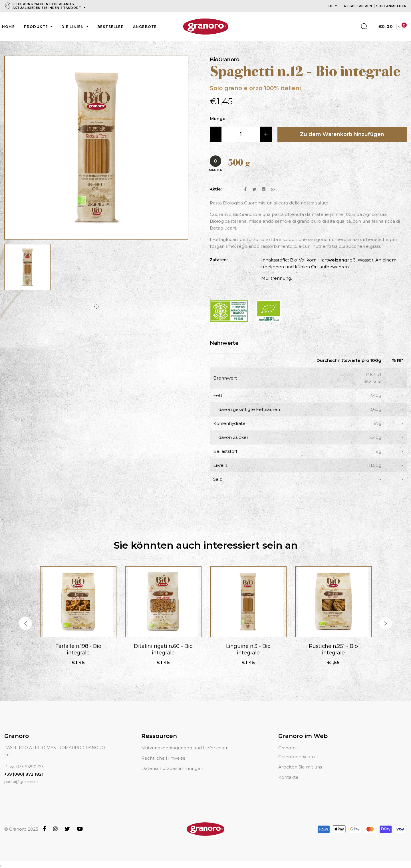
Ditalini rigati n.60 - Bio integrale (163, 649)
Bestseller (111, 27)
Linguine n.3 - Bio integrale (248, 649)
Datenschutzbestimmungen (172, 768)
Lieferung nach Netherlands (48, 6)
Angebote (145, 27)
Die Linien (73, 27)
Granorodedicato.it (298, 757)
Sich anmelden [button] (391, 6)
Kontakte (288, 777)
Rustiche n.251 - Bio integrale (333, 649)
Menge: (218, 118)
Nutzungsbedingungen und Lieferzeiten (185, 748)
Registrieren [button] (359, 6)
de (331, 6)
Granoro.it (289, 748)
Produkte (37, 27)
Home (8, 27)
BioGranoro (225, 60)
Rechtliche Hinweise (163, 758)
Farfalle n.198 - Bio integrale (78, 649)
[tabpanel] (27, 270)
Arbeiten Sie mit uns (300, 767)
